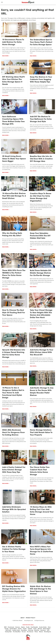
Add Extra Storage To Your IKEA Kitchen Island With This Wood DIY (42, 352)
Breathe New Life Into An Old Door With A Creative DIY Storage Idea (41, 159)
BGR (5, 627)
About (23, 618)
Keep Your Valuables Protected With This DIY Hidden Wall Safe (40, 236)
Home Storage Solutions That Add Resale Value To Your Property (41, 433)
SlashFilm (37, 630)
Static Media (19, 620)
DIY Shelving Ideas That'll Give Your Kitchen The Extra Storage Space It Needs (13, 81)
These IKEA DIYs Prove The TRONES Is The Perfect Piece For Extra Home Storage (14, 274)
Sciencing (31, 630)
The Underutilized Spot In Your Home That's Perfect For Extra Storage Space (41, 42)
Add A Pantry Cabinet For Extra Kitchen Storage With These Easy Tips (14, 470)
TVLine (36, 632)
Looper (35, 629)
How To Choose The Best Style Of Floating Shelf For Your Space (14, 313)
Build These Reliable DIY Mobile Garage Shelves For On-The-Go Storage (41, 273)
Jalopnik (30, 629)
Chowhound (11, 627)
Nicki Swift (8, 630)
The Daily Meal (17, 632)
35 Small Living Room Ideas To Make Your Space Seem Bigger (14, 159)
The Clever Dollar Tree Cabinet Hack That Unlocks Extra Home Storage (40, 471)
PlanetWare (24, 630)
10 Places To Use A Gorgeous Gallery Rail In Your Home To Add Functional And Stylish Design (13, 393)
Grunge (7, 629)
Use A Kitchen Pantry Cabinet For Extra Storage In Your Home (14, 549)
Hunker (20, 629)
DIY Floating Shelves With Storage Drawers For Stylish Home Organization (14, 589)
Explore (23, 627)
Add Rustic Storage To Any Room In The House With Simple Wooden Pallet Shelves (42, 392)
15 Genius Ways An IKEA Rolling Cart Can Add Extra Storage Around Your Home (42, 511)
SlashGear (43, 630)
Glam (49, 627)
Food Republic (34, 627)
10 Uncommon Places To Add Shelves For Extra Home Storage (13, 42)
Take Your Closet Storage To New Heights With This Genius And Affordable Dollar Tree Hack (41, 314)
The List (24, 632)
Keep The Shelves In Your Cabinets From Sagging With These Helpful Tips (41, 80)
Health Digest (13, 629)
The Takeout (30, 632)
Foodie (28, 627)
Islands (25, 629)
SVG (48, 630)
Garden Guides (43, 627)
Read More (5, 56)
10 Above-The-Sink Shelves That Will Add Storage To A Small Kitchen (14, 196)
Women (41, 632)
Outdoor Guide (16, 630)
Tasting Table (8, 632)
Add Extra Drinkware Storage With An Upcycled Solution (14, 510)
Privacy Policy (31, 618)
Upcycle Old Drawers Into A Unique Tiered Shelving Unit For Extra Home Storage (14, 354)
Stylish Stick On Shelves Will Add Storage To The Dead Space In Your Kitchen (40, 590)
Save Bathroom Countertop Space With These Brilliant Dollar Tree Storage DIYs (13, 120)
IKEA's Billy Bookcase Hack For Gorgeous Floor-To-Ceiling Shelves (14, 433)
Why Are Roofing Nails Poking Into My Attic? (12, 235)
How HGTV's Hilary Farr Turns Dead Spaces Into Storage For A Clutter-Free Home (41, 550)
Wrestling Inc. (48, 632)
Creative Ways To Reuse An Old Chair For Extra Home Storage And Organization (41, 197)
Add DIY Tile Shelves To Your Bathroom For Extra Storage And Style (41, 119)
